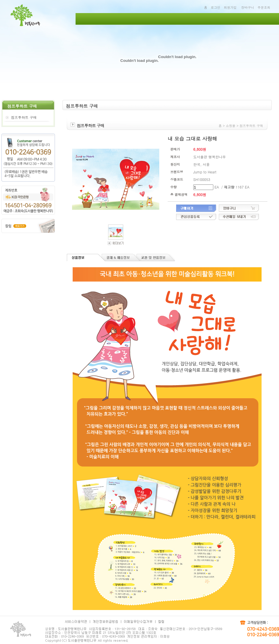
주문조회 (264, 7)
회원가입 (230, 7)
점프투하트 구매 (24, 117)
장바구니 (248, 7)
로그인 (215, 7)
